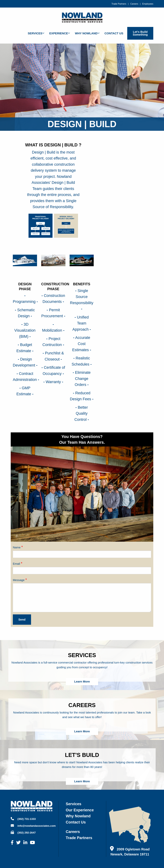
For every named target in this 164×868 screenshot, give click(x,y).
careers (73, 832)
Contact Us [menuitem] (114, 33)
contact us (76, 822)
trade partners (79, 838)
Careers (134, 4)
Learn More (82, 681)
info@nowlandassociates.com (33, 826)
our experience (80, 810)
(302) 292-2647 (23, 832)
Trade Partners (119, 4)
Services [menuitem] (35, 33)
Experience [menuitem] (59, 33)
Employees (148, 4)
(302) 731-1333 (23, 819)
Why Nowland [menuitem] (86, 33)
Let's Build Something (140, 33)
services (74, 804)
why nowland (78, 816)
